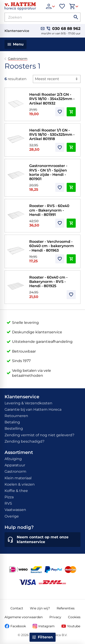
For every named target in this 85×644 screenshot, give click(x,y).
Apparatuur (15, 465)
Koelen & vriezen (20, 484)
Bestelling (14, 428)
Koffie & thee (16, 491)
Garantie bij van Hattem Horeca (33, 409)
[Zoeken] (34, 17)
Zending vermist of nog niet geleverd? (39, 435)
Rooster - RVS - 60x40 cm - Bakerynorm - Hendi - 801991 (49, 210)
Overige (12, 516)
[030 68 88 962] (64, 29)
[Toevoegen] (60, 112)
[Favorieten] (62, 6)
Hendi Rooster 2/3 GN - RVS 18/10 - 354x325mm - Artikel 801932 (52, 99)
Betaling (12, 422)
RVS (8, 503)
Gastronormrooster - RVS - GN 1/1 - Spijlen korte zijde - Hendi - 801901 (48, 172)
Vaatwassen (15, 510)
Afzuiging (13, 459)
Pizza (9, 497)
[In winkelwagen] (71, 112)
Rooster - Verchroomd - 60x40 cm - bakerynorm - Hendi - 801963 (52, 246)
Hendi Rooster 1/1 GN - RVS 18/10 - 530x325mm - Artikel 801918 (52, 134)
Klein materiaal (18, 478)
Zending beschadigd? (24, 441)
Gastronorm (18, 59)
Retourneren (16, 416)
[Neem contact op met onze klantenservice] (42, 540)
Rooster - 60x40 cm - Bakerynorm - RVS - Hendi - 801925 (48, 281)
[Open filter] (43, 637)
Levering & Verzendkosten (28, 403)
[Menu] (16, 44)
